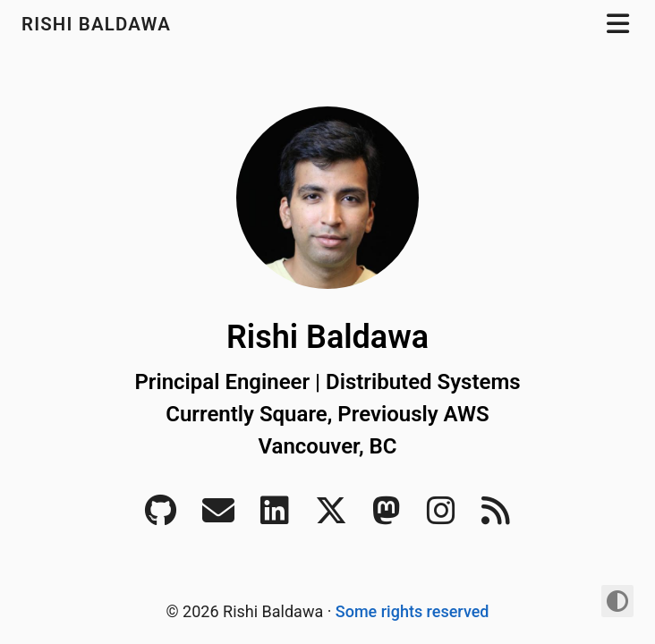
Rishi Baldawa (99, 24)
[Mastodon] (387, 517)
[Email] (218, 517)
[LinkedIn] (275, 517)
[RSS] (496, 517)
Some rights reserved (413, 611)
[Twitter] (331, 517)
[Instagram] (441, 517)
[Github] (161, 517)
